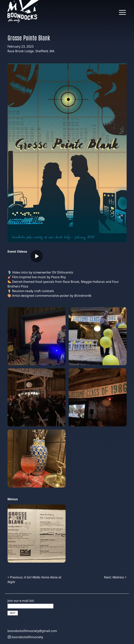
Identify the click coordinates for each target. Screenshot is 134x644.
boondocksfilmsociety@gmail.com (32, 631)
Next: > (115, 577)
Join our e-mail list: (21, 601)
